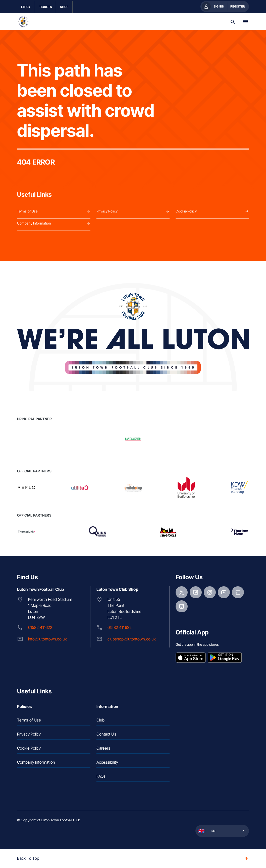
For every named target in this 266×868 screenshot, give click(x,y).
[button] (222, 831)
